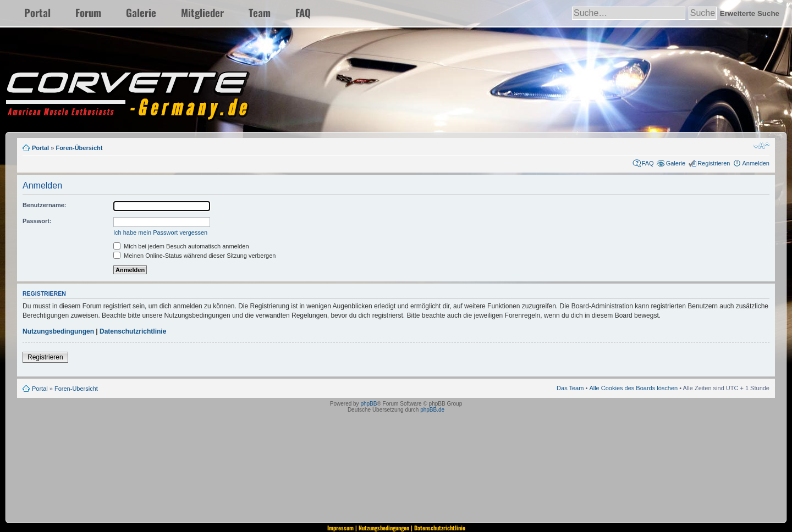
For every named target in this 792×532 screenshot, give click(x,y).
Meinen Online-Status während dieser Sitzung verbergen (194, 256)
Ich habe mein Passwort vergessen (160, 232)
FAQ (303, 12)
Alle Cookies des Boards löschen (633, 388)
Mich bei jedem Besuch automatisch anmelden (181, 246)
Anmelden (756, 163)
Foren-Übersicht (79, 148)
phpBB (369, 404)
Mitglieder (202, 12)
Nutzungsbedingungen (58, 331)
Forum (88, 12)
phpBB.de (432, 410)
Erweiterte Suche (750, 13)
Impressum (340, 528)
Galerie (141, 12)
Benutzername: (44, 205)
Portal (37, 12)
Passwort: (37, 221)
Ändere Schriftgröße (761, 146)
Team (260, 12)
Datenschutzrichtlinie (133, 331)
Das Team (570, 388)
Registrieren (714, 163)
